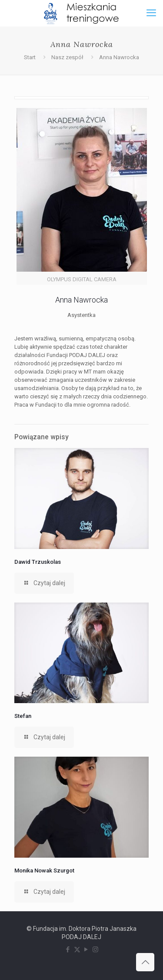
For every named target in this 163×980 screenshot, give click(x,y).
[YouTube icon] (86, 950)
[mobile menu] (151, 13)
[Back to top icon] (145, 962)
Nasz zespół (67, 57)
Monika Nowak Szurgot (44, 871)
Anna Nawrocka (119, 57)
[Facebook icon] (68, 950)
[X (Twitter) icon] (77, 950)
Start (30, 57)
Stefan (23, 716)
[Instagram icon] (95, 950)
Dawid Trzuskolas (38, 562)
